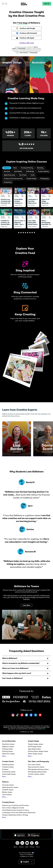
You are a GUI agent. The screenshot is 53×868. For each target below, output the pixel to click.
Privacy (32, 847)
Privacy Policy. (34, 53)
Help (27, 847)
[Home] (24, 4)
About (15, 847)
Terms (38, 847)
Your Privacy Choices (27, 853)
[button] (3, 4)
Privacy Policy (22, 48)
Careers (21, 847)
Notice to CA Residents (26, 855)
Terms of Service (24, 53)
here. (44, 729)
